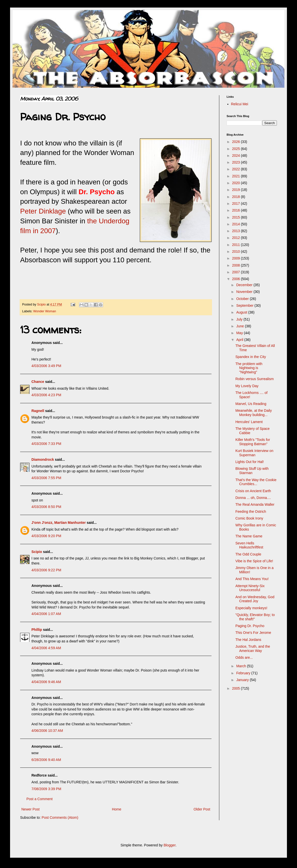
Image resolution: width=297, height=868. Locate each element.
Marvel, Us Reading (251, 404)
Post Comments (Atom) (60, 818)
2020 (237, 183)
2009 (237, 258)
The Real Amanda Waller (255, 504)
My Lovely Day (247, 386)
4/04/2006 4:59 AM (46, 648)
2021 (237, 176)
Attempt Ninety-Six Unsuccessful (250, 588)
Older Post (202, 809)
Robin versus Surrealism (255, 379)
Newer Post (30, 809)
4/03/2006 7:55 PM (46, 478)
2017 (237, 203)
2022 (237, 169)
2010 (237, 251)
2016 (237, 210)
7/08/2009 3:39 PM (46, 789)
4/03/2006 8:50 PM (46, 507)
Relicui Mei (240, 104)
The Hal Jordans (248, 640)
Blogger (169, 845)
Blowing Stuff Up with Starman (252, 471)
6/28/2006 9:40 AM (46, 760)
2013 (237, 231)
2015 (237, 217)
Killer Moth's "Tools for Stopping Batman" (253, 442)
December (245, 285)
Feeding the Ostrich (251, 512)
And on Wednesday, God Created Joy (255, 599)
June (240, 326)
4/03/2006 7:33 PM (46, 444)
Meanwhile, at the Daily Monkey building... (254, 413)
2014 (237, 224)
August (242, 312)
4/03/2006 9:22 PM (46, 570)
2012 (237, 238)
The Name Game (249, 536)
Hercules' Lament (249, 422)
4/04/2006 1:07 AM (46, 614)
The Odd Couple (248, 554)
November (245, 292)
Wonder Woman (45, 311)
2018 (237, 197)
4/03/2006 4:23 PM (46, 395)
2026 (237, 142)
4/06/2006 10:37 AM (47, 731)
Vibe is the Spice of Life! (254, 561)
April (240, 340)
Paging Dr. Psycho (250, 626)
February (244, 673)
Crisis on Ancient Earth (253, 491)
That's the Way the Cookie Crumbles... (256, 482)
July (240, 319)
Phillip (37, 630)
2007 (237, 272)
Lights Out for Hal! (250, 462)
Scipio (37, 552)
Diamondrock (43, 459)
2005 (237, 688)
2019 (237, 190)
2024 (237, 156)
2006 (237, 279)
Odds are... (244, 657)
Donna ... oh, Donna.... (253, 498)
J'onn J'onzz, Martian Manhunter (59, 523)
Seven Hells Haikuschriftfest (249, 545)
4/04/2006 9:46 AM (46, 682)
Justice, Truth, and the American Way (253, 649)
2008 (237, 265)
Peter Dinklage (43, 211)
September (245, 305)
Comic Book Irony (249, 518)
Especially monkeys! (251, 608)
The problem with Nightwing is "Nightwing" (249, 368)
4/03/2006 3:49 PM (46, 366)
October (243, 299)
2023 (237, 162)
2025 (237, 149)
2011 (237, 245)
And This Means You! (252, 579)
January (243, 680)
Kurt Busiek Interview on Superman (254, 453)
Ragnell (38, 411)
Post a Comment (39, 799)
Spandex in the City (251, 357)
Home (117, 809)
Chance (38, 382)
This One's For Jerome (253, 633)
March (242, 666)
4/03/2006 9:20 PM (46, 536)
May (240, 333)
